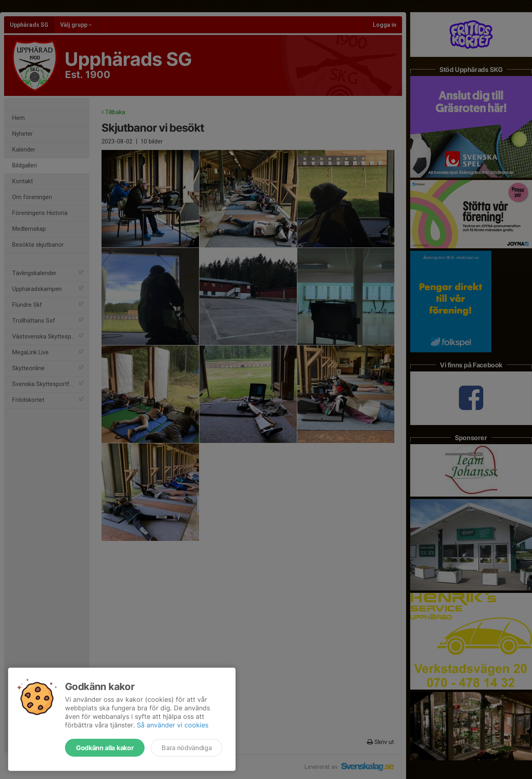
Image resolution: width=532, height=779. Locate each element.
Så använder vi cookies (173, 725)
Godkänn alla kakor (105, 748)
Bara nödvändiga (187, 748)
